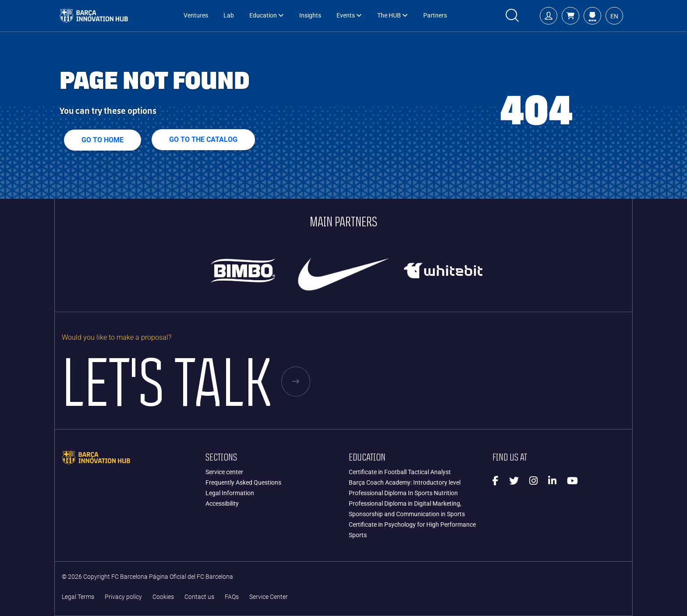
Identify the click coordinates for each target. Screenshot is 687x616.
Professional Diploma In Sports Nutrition (403, 493)
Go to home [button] (103, 140)
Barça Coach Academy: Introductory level (405, 482)
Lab (229, 16)
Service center (224, 472)
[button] (570, 16)
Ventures (196, 16)
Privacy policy (123, 597)
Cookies (163, 597)
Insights (310, 16)
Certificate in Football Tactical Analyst (400, 472)
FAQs (232, 597)
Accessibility (222, 503)
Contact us (199, 597)
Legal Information (230, 493)
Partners (435, 16)
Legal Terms (78, 597)
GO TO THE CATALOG (203, 139)
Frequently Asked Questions (243, 482)
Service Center (269, 597)
